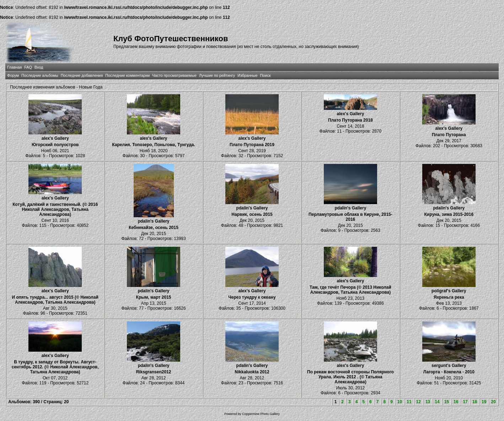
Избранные (247, 75)
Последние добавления (82, 75)
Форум (13, 75)
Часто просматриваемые (174, 75)
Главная (14, 67)
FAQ (28, 67)
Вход (39, 67)
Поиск (266, 75)
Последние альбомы (40, 75)
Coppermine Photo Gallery (261, 414)
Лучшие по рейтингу (217, 75)
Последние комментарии (127, 75)
